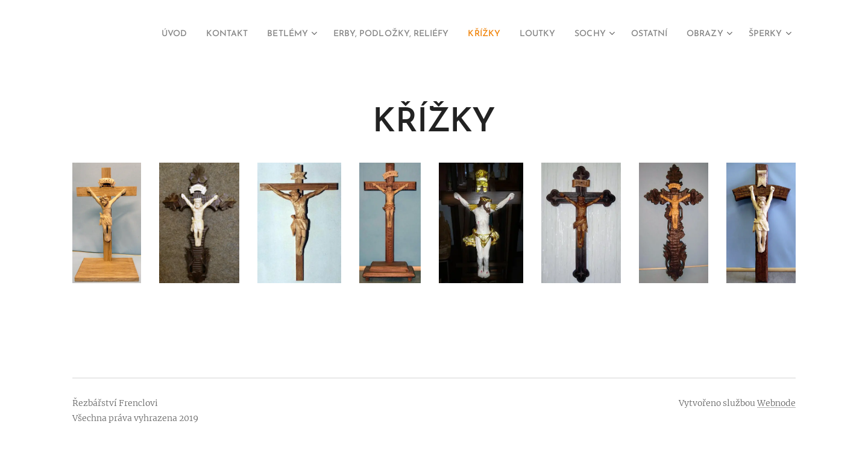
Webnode (776, 403)
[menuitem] (131, 34)
